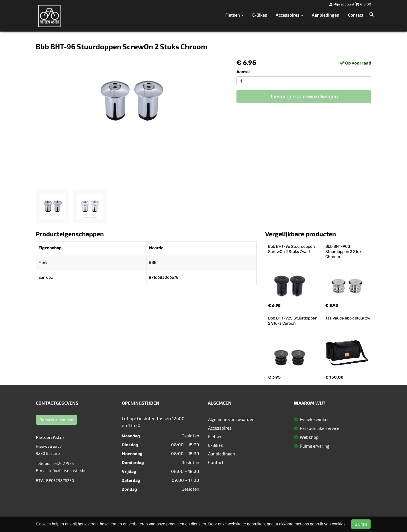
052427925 (64, 463)
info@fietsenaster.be (68, 470)
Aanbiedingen (326, 15)
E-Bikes (260, 15)
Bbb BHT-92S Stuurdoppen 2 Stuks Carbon (293, 321)
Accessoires (220, 428)
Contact (356, 15)
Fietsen (215, 436)
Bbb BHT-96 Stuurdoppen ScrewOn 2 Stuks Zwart (292, 249)
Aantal (243, 72)
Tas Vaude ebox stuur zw (348, 318)
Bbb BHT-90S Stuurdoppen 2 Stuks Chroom (345, 252)
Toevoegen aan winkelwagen (304, 97)
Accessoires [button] (289, 15)
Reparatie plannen (56, 420)
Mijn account (342, 4)
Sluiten (361, 524)
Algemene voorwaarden (231, 419)
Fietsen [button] (234, 15)
